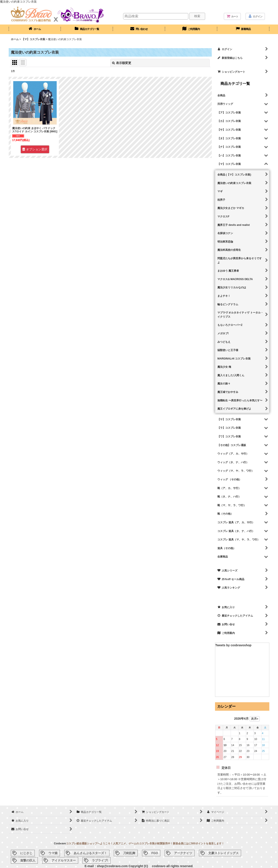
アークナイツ (183, 853)
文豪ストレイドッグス (223, 853)
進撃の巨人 (28, 860)
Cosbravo (60, 843)
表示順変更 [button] (122, 63)
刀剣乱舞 (129, 853)
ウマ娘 (53, 853)
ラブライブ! (100, 860)
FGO (155, 853)
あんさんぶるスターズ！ (90, 853)
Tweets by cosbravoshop (233, 645)
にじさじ (26, 853)
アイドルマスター (64, 860)
